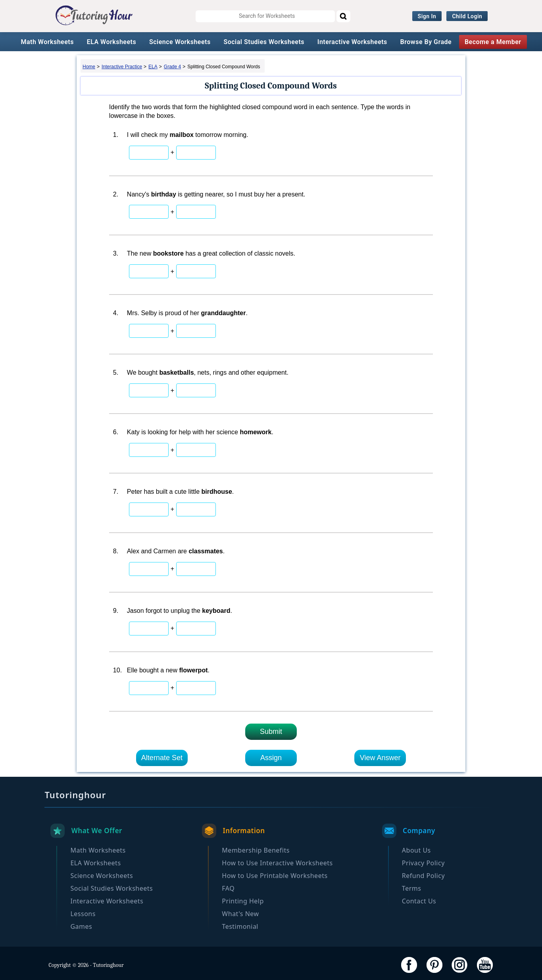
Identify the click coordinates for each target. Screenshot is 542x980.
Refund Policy (423, 876)
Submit (271, 732)
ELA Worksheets (112, 42)
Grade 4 (172, 67)
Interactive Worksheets (352, 42)
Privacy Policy (423, 863)
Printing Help (243, 901)
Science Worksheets (180, 42)
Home (89, 67)
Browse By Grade (426, 42)
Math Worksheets (47, 42)
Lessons (83, 914)
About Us (416, 850)
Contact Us (419, 901)
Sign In (427, 16)
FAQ (228, 888)
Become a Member (493, 42)
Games (81, 926)
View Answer (380, 758)
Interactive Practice (122, 67)
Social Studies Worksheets (264, 42)
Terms (412, 888)
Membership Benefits (256, 850)
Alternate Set (162, 758)
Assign (271, 758)
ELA (153, 67)
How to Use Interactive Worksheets (277, 863)
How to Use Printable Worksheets (275, 876)
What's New (240, 914)
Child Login (467, 16)
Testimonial (240, 926)
